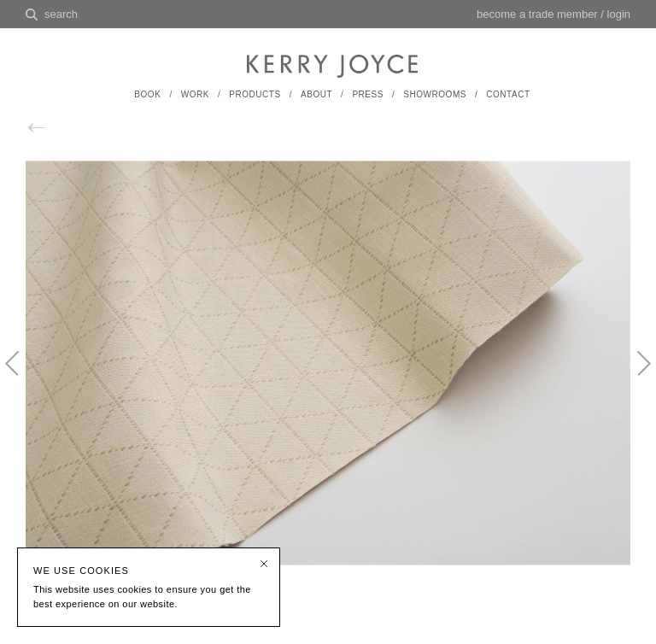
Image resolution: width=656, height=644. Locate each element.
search (61, 14)
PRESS (368, 94)
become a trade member (537, 14)
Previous (21, 378)
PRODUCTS (255, 94)
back (55, 128)
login (619, 14)
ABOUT (316, 94)
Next (635, 378)
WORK (195, 94)
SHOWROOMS (435, 94)
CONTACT (508, 94)
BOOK (147, 94)
